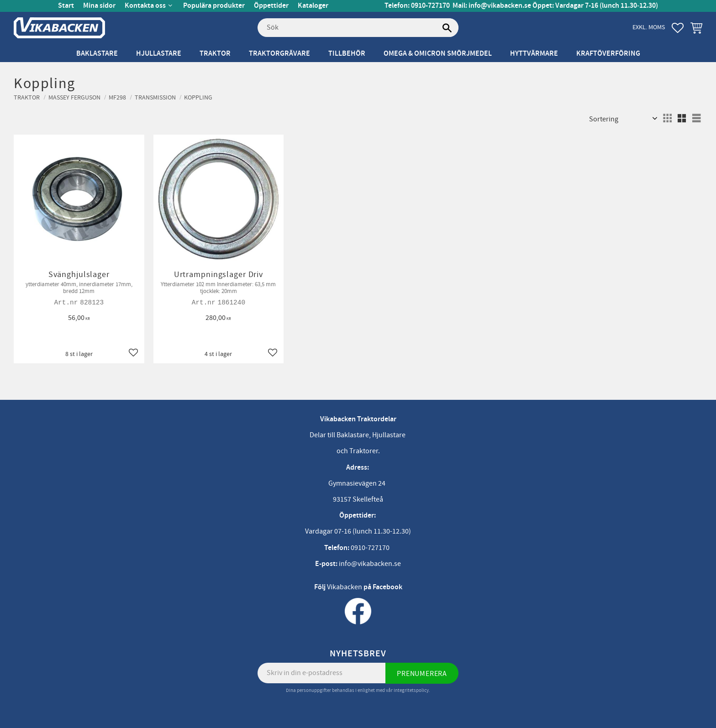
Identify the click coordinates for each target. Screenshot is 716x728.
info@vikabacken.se (500, 6)
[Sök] (447, 28)
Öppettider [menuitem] (271, 6)
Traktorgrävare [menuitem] (279, 54)
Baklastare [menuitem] (97, 54)
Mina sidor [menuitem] (99, 6)
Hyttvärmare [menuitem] (534, 54)
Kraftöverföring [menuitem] (608, 54)
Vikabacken (345, 587)
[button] (678, 28)
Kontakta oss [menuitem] (145, 6)
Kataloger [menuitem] (313, 6)
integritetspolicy (411, 690)
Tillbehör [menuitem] (347, 54)
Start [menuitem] (66, 6)
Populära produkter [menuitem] (214, 6)
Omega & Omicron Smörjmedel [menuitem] (438, 54)
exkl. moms (649, 27)
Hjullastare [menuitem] (159, 54)
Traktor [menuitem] (215, 54)
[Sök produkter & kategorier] (358, 28)
